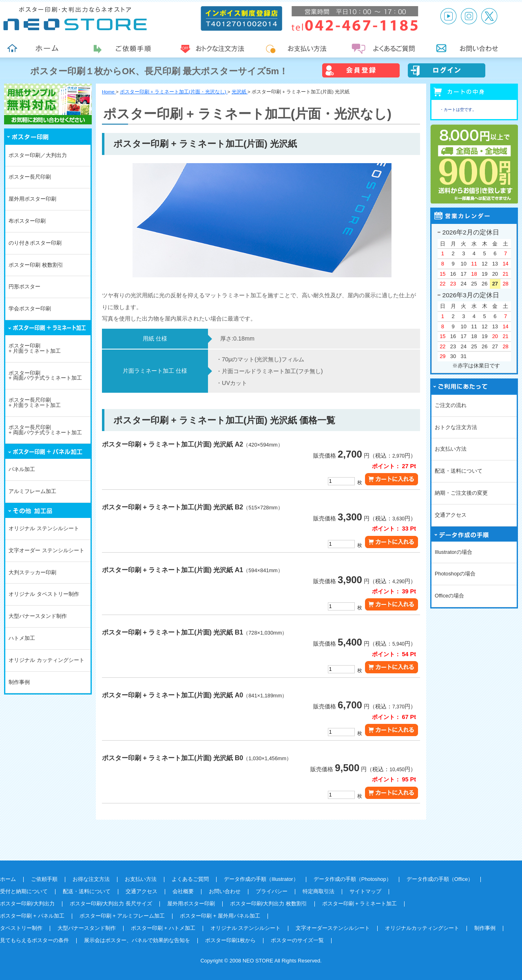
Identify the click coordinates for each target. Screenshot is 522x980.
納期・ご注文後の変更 (461, 493)
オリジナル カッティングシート (46, 660)
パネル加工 (22, 469)
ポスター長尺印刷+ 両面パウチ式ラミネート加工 (45, 430)
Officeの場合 (449, 596)
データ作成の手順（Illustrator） (261, 879)
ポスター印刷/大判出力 (27, 904)
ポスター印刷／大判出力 (38, 155)
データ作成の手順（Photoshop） (353, 879)
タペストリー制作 (21, 928)
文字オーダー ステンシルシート (46, 550)
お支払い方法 (451, 449)
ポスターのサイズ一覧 (297, 940)
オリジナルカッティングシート (422, 928)
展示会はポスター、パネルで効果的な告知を (137, 940)
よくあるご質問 (190, 879)
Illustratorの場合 (453, 552)
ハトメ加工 (22, 638)
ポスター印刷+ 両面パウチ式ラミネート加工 (45, 376)
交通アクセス (451, 515)
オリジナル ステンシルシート (44, 528)
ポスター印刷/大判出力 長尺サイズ (111, 904)
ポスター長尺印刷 (30, 177)
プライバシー (272, 891)
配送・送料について (459, 471)
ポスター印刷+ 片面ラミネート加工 (35, 348)
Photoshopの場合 (455, 574)
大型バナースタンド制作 (38, 616)
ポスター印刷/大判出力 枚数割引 (269, 904)
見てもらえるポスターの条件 (34, 940)
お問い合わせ (225, 891)
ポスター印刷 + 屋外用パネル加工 (220, 916)
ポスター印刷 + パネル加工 (32, 916)
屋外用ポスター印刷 (32, 199)
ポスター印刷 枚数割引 (36, 265)
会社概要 (183, 891)
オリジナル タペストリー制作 (44, 594)
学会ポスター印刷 (30, 309)
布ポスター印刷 (27, 221)
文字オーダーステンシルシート (333, 928)
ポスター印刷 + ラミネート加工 (360, 904)
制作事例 (19, 682)
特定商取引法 (319, 891)
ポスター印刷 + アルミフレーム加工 (122, 916)
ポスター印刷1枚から (230, 940)
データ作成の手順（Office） (440, 879)
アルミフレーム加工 (32, 491)
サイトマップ (365, 891)
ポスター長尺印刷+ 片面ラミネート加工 (35, 403)
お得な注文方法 (91, 879)
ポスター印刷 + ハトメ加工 (163, 928)
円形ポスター (24, 286)
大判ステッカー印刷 (32, 572)
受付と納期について (24, 891)
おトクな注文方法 (456, 427)
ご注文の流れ (451, 405)
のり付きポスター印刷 (35, 243)
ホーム (8, 879)
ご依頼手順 (44, 879)
